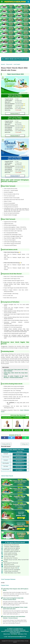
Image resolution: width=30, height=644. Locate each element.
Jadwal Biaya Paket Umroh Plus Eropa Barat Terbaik (16, 373)
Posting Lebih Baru (6, 444)
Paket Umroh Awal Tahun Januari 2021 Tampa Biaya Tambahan (16, 370)
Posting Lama (25, 444)
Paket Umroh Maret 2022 (15, 74)
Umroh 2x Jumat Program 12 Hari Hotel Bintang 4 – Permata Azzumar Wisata (16, 377)
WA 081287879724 (15, 635)
